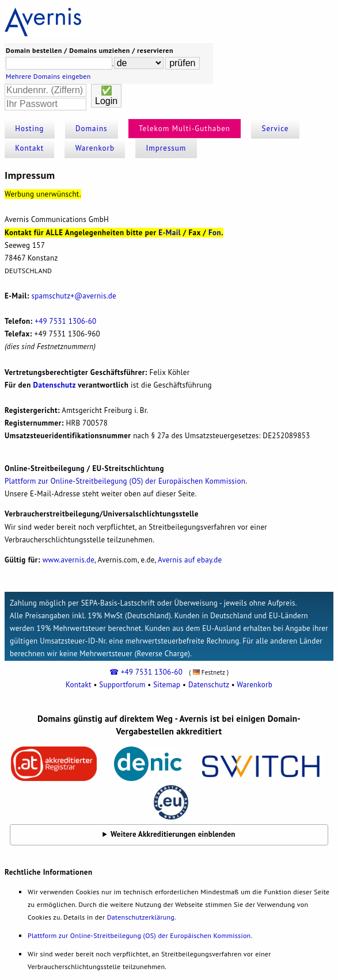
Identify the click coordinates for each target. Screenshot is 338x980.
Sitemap (167, 685)
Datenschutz (55, 385)
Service (276, 129)
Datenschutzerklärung (141, 917)
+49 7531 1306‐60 (65, 321)
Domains (92, 129)
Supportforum (122, 685)
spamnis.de (74, 296)
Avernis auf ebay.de (190, 560)
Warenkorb (95, 148)
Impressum (166, 148)
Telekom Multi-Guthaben (185, 129)
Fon (215, 233)
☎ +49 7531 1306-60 (146, 672)
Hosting (29, 129)
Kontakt (29, 148)
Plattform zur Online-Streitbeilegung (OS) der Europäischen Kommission (125, 481)
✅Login (106, 96)
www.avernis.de (69, 560)
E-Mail (170, 233)
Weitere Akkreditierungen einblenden (173, 834)
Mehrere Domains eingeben (48, 76)
